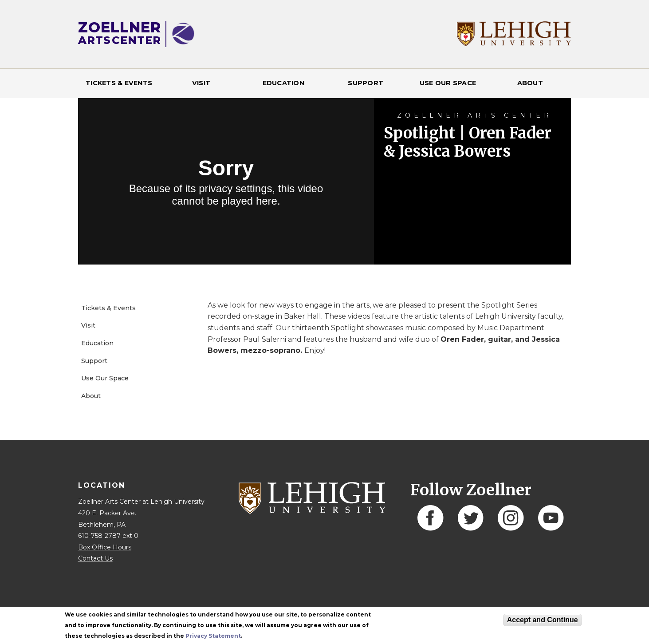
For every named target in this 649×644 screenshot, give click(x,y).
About (530, 83)
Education (283, 83)
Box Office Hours (105, 547)
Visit (201, 83)
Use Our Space (448, 83)
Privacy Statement (213, 636)
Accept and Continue (543, 620)
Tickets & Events (119, 83)
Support (366, 83)
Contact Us (95, 558)
